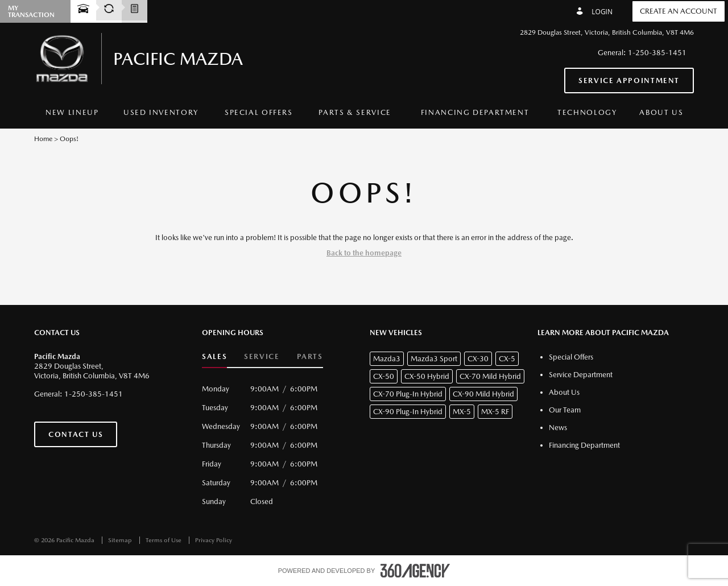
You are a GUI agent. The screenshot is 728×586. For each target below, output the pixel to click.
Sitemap (121, 540)
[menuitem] (72, 113)
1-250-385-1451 (657, 53)
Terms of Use (164, 540)
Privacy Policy (214, 540)
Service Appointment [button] (629, 81)
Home (43, 139)
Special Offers (259, 112)
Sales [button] (214, 356)
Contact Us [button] (76, 434)
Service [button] (262, 356)
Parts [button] (310, 356)
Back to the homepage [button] (364, 253)
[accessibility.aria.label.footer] (415, 571)
